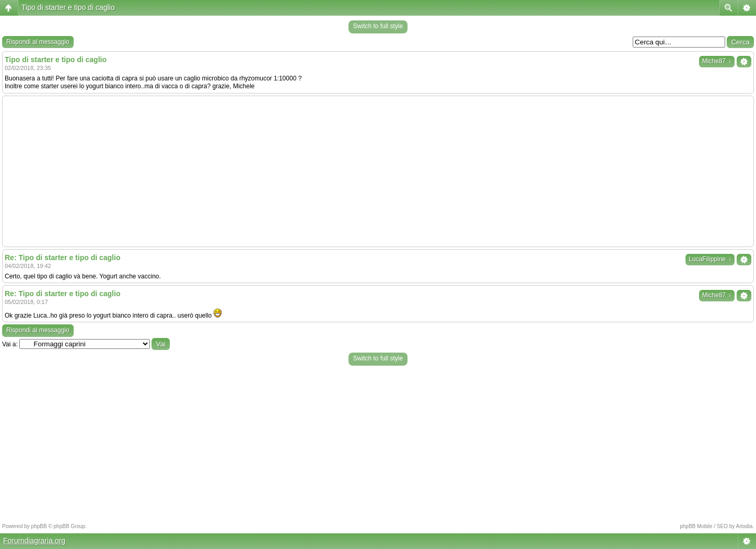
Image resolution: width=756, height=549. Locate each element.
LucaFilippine (710, 259)
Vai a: (10, 344)
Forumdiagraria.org (34, 541)
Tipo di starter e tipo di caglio (68, 7)
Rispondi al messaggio (38, 42)
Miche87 (717, 61)
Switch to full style (378, 26)
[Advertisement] (378, 171)
